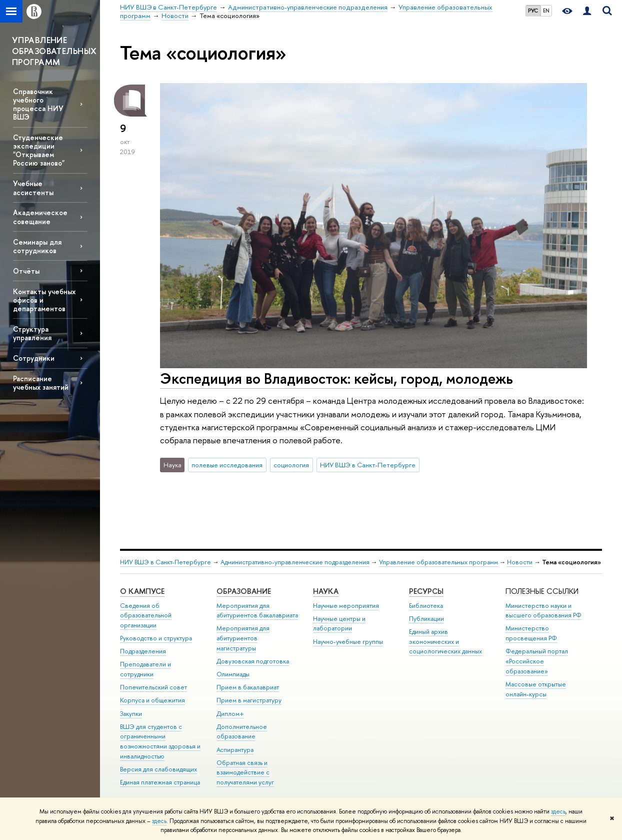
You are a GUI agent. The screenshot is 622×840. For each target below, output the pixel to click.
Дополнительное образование (242, 732)
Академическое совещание (40, 217)
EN (546, 11)
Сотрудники (34, 358)
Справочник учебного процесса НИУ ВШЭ (38, 104)
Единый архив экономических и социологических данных (445, 642)
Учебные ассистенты (33, 188)
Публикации (426, 619)
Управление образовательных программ (438, 562)
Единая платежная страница (160, 782)
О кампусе (142, 591)
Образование (244, 591)
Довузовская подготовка (253, 661)
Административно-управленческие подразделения (295, 562)
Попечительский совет (153, 687)
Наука (326, 591)
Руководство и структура (156, 638)
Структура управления (32, 333)
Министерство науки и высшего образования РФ (543, 611)
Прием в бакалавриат (248, 687)
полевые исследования (227, 465)
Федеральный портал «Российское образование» (537, 661)
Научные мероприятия (346, 606)
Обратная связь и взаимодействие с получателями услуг (245, 773)
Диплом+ (230, 714)
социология (291, 465)
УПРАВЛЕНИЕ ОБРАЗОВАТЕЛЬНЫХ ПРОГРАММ (54, 51)
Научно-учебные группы (348, 642)
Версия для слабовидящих (158, 769)
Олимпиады (233, 674)
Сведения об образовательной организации (146, 616)
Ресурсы (426, 591)
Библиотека (426, 606)
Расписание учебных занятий (41, 383)
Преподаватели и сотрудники (145, 669)
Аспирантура (235, 750)
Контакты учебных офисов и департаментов (44, 300)
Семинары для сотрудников (37, 246)
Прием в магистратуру (249, 700)
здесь (558, 811)
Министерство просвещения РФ (531, 633)
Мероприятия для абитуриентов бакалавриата (257, 611)
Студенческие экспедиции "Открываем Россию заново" (39, 150)
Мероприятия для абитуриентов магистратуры (243, 638)
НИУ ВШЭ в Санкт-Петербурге (368, 465)
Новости (520, 562)
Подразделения (143, 651)
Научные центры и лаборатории (339, 624)
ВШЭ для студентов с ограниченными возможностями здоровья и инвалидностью (160, 741)
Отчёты (26, 271)
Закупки (131, 714)
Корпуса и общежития (152, 700)
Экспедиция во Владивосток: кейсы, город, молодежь (336, 378)
